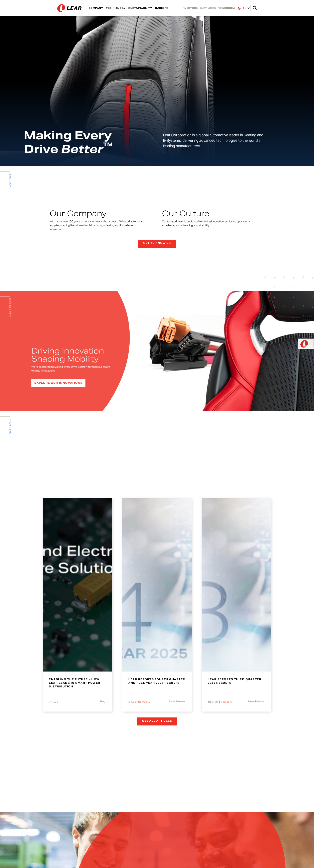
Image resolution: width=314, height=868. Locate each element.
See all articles (157, 721)
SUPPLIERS (208, 8)
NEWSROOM (226, 8)
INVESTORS (190, 8)
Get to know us (157, 243)
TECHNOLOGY (116, 8)
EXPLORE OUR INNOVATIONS (56, 383)
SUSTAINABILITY (140, 8)
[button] (242, 8)
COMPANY (96, 8)
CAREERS (162, 8)
